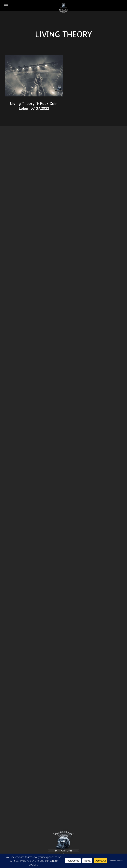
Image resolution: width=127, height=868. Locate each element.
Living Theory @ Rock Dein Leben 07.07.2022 (34, 106)
